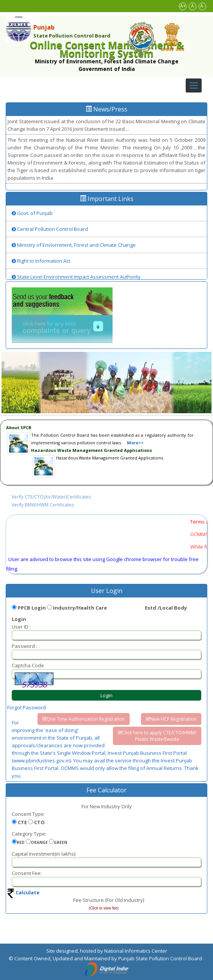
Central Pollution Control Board (50, 229)
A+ (183, 6)
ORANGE (39, 842)
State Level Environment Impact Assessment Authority (76, 277)
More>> (135, 443)
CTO (39, 822)
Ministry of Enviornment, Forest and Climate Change (74, 245)
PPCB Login (32, 608)
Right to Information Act (41, 261)
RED (21, 842)
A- (202, 6)
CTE (22, 822)
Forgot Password (27, 707)
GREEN (60, 842)
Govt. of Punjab (32, 213)
